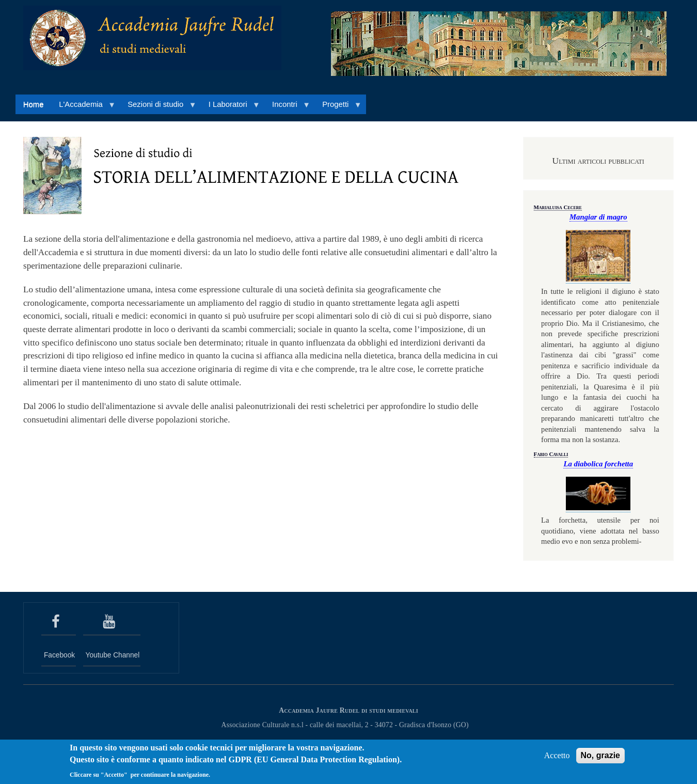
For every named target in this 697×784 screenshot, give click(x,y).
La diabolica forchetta (598, 464)
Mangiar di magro (598, 217)
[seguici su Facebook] (59, 622)
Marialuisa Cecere (558, 207)
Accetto (557, 759)
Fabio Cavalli (551, 454)
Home (34, 104)
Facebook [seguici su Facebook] (59, 655)
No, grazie (600, 759)
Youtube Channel (113, 655)
